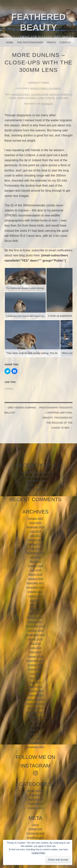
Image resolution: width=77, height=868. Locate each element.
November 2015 (36, 661)
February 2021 (35, 544)
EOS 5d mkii (62, 98)
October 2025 (35, 518)
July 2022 (35, 536)
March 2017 (35, 613)
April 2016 (35, 652)
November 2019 (36, 553)
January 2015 (35, 695)
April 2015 (35, 682)
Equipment (55, 88)
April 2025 (35, 523)
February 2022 (35, 540)
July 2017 (35, 600)
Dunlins (50, 98)
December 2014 (36, 699)
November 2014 (36, 704)
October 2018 (35, 566)
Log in (36, 825)
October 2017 (35, 592)
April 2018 (35, 570)
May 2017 (35, 609)
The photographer (30, 42)
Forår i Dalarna (36, 485)
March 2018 (35, 574)
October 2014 (35, 708)
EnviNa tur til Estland (35, 489)
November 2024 (36, 527)
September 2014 (36, 712)
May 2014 (35, 730)
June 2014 (35, 725)
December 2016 (36, 626)
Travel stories (36, 804)
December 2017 (36, 583)
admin (45, 82)
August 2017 (35, 596)
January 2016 (35, 656)
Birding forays (39, 88)
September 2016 (36, 635)
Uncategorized (35, 808)
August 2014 (35, 717)
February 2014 (35, 743)
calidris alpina (40, 94)
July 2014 (35, 721)
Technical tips (35, 799)
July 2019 (35, 557)
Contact (65, 42)
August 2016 (35, 639)
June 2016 (35, 648)
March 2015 (35, 687)
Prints (51, 42)
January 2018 (35, 579)
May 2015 (35, 678)
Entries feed (36, 829)
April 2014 (35, 734)
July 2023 (35, 531)
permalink (47, 104)
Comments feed (35, 833)
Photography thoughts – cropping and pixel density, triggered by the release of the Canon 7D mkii (56, 418)
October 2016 (35, 630)
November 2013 (36, 747)
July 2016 (35, 643)
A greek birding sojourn (36, 476)
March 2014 (35, 738)
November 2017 (36, 587)
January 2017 (35, 622)
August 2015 (35, 669)
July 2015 (35, 674)
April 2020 (35, 548)
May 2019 (35, 562)
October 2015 (35, 665)
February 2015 (35, 691)
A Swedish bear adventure (36, 472)
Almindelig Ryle (21, 94)
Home (9, 42)
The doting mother (35, 481)
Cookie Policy (38, 853)
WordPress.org (35, 837)
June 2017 (35, 605)
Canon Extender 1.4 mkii (31, 98)
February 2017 (35, 618)
